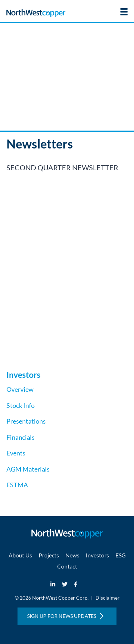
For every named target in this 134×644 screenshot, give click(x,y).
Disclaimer (108, 598)
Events (16, 453)
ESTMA (17, 485)
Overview (20, 389)
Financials (21, 437)
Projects (49, 555)
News (72, 555)
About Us (20, 555)
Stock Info (21, 405)
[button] (124, 12)
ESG (121, 555)
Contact (67, 566)
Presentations (26, 421)
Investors (97, 555)
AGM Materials (28, 469)
